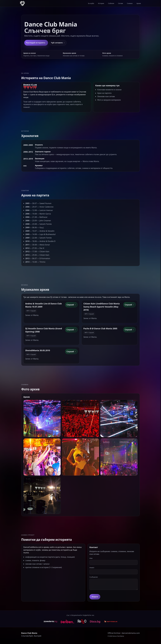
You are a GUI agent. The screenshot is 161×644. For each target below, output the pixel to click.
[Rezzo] (82, 622)
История (101, 3)
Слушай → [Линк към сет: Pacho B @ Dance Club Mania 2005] (130, 330)
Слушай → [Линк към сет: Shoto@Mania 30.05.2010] (71, 351)
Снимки (130, 3)
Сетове (121, 3)
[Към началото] (22, 3)
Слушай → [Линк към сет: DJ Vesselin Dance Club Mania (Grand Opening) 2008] (71, 330)
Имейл (92, 568)
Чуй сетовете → (58, 43)
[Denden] (67, 622)
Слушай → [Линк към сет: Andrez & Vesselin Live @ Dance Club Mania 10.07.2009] (71, 305)
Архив (139, 3)
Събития (111, 3)
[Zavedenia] (50, 622)
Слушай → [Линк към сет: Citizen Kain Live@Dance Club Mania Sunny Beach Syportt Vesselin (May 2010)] (130, 305)
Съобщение (94, 577)
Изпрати (95, 597)
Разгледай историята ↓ (36, 43)
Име (91, 558)
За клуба (91, 3)
